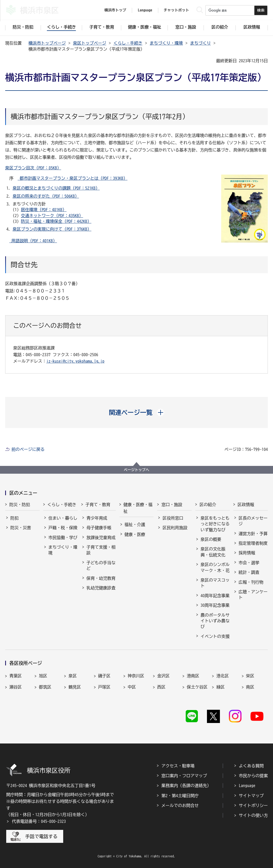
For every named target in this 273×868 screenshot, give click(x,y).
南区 (250, 687)
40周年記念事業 (215, 596)
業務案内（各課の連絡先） (186, 786)
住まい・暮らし (63, 518)
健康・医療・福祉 (138, 508)
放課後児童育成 (101, 538)
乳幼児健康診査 (101, 588)
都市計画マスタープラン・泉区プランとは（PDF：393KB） (73, 178)
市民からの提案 (253, 776)
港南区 (193, 676)
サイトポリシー (253, 805)
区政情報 (246, 505)
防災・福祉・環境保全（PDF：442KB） (56, 221)
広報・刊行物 (251, 582)
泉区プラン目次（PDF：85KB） (33, 168)
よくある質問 (251, 766)
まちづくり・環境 (166, 43)
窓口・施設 (172, 505)
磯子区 (104, 676)
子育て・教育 (98, 505)
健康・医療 (135, 534)
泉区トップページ (90, 43)
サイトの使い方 (253, 815)
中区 (132, 687)
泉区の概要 (211, 539)
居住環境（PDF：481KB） (44, 210)
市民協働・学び (63, 538)
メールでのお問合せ (180, 805)
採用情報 (247, 553)
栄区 (250, 676)
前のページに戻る (28, 449)
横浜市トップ (115, 10)
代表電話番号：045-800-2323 (39, 821)
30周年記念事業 (215, 605)
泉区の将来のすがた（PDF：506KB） (46, 196)
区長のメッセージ (253, 521)
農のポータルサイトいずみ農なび (215, 621)
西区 (161, 687)
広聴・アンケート (253, 595)
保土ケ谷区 (197, 687)
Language (247, 786)
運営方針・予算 (253, 534)
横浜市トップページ (47, 43)
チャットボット (176, 10)
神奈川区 (136, 676)
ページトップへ (136, 470)
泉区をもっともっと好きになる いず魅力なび (215, 524)
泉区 (73, 676)
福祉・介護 (135, 525)
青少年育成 (97, 518)
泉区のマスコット (215, 583)
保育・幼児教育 (101, 578)
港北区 (222, 676)
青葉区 (16, 676)
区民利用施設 (175, 528)
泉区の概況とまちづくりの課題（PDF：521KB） (56, 188)
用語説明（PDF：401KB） (33, 241)
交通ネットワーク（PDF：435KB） (52, 216)
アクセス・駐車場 (178, 766)
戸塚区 (104, 687)
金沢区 (163, 676)
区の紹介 (208, 505)
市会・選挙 (249, 563)
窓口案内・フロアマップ (184, 776)
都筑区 (45, 687)
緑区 (220, 687)
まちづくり (200, 43)
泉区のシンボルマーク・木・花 (215, 567)
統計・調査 (249, 572)
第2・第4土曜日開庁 (180, 796)
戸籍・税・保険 (63, 528)
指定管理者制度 (253, 543)
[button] (137, 412)
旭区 (43, 676)
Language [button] (145, 10)
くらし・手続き (128, 43)
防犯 (15, 518)
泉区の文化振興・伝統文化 (213, 552)
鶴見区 (75, 687)
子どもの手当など (101, 566)
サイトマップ (251, 796)
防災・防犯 (20, 505)
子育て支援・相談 (101, 550)
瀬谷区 (16, 687)
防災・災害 (21, 528)
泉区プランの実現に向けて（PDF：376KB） (52, 229)
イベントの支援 (215, 636)
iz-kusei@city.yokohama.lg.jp (75, 361)
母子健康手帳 (99, 528)
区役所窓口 (173, 518)
